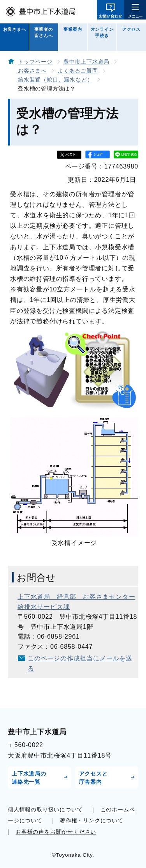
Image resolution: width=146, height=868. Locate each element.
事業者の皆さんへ (43, 32)
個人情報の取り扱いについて (45, 809)
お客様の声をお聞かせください (56, 832)
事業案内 (73, 29)
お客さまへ (15, 29)
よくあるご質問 (78, 71)
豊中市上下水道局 (86, 62)
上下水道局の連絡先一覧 (29, 778)
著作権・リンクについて (92, 820)
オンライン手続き (102, 32)
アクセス (131, 29)
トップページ (35, 62)
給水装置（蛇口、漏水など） (55, 80)
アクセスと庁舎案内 (93, 778)
